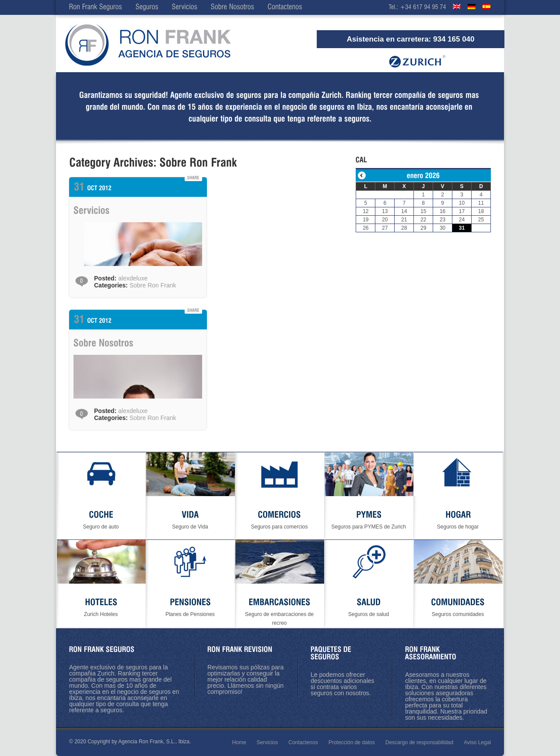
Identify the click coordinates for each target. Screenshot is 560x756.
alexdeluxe (133, 278)
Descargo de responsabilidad (419, 742)
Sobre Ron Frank (153, 285)
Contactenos (303, 742)
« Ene (362, 175)
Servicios (268, 742)
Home (239, 742)
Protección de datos (352, 742)
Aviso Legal (477, 742)
